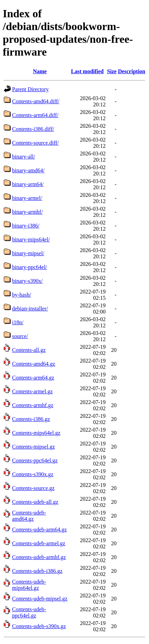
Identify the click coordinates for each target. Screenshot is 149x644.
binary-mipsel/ (28, 253)
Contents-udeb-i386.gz (37, 571)
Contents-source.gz (33, 488)
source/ (20, 336)
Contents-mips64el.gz (36, 433)
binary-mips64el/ (31, 239)
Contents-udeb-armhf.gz (39, 557)
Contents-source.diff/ (35, 143)
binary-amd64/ (28, 170)
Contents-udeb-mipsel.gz (40, 599)
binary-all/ (24, 157)
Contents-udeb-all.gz (35, 502)
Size (112, 71)
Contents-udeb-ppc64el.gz (29, 612)
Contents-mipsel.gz (33, 447)
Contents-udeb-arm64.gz (39, 530)
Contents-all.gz (29, 350)
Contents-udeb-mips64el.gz (29, 585)
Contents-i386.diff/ (33, 129)
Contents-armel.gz (32, 391)
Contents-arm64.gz (33, 378)
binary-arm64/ (28, 184)
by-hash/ (22, 295)
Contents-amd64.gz (34, 364)
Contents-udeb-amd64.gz (29, 516)
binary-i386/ (26, 226)
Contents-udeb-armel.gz (39, 543)
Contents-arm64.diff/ (35, 115)
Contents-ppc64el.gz (35, 460)
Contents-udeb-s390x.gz (39, 626)
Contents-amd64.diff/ (36, 101)
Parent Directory (30, 89)
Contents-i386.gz (31, 419)
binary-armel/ (27, 198)
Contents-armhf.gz (33, 405)
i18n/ (18, 322)
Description (132, 71)
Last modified (87, 71)
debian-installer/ (30, 309)
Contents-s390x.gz (33, 474)
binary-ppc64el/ (29, 267)
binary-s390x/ (27, 281)
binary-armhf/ (27, 212)
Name (40, 71)
